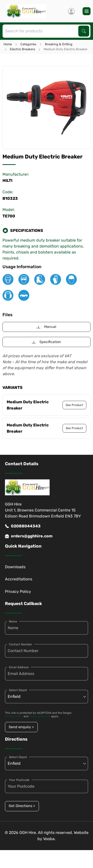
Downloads (15, 567)
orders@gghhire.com (29, 536)
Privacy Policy (18, 591)
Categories (28, 44)
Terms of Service (40, 716)
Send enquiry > (21, 727)
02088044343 (23, 526)
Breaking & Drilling (59, 44)
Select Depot (18, 690)
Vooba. (49, 839)
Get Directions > (22, 806)
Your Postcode (19, 780)
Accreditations (19, 579)
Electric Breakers (23, 49)
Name (13, 621)
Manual (46, 327)
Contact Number (21, 644)
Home (8, 44)
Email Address (19, 667)
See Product (74, 405)
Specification (46, 342)
